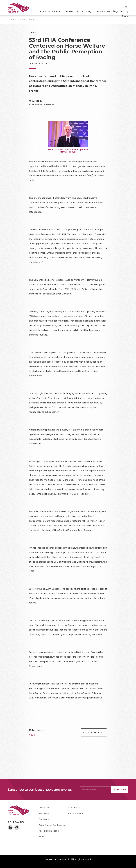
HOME (22, 19)
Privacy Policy (75, 813)
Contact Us (74, 808)
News (125, 16)
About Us (45, 11)
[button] (45, 12)
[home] (20, 8)
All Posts (95, 732)
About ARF (44, 808)
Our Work (70, 11)
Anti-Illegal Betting (117, 11)
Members (57, 11)
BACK (13, 19)
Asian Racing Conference (91, 11)
